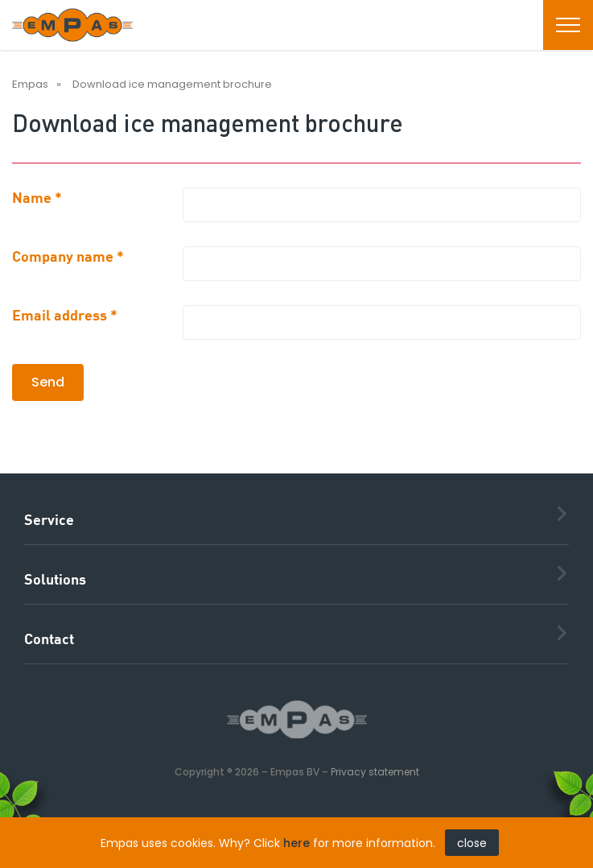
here (296, 843)
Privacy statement (375, 772)
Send (48, 382)
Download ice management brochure (172, 84)
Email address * (65, 316)
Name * (37, 199)
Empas (30, 84)
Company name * (68, 258)
